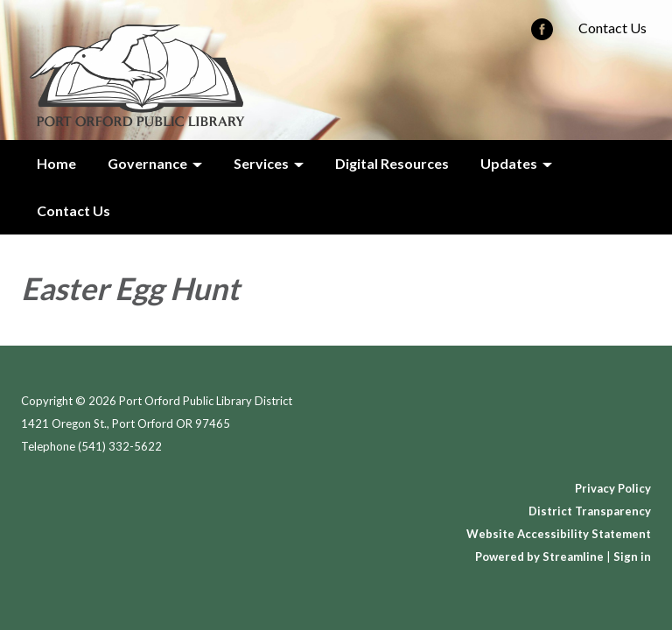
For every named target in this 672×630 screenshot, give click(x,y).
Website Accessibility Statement (559, 534)
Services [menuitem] (261, 163)
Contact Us (612, 28)
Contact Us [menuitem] (73, 210)
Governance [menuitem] (147, 163)
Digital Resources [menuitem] (392, 163)
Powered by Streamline (539, 556)
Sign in (632, 556)
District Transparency (590, 511)
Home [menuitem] (56, 163)
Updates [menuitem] (509, 163)
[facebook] (542, 35)
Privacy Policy (613, 488)
